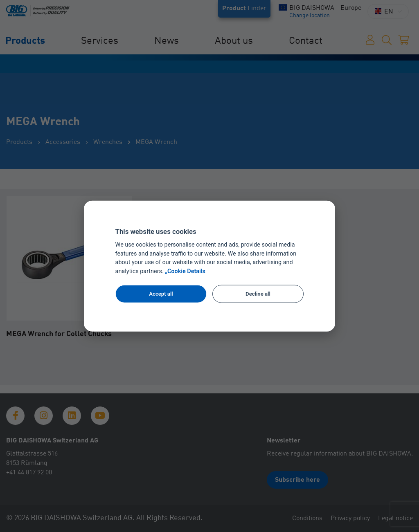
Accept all (161, 294)
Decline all (258, 294)
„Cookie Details (185, 271)
